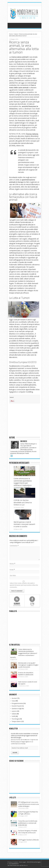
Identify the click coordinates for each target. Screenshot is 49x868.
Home (11, 34)
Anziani (14, 698)
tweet (12, 397)
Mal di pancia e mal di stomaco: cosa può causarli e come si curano (24, 524)
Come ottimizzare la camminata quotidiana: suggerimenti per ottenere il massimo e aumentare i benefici (23, 483)
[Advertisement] (24, 420)
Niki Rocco (24, 865)
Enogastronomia (17, 703)
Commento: (14, 546)
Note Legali (22, 862)
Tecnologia (15, 719)
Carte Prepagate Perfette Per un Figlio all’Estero (28, 813)
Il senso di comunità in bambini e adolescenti (26, 674)
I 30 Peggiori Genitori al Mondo (29, 840)
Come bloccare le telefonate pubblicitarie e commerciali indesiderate (28, 823)
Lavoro (14, 711)
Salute (16, 34)
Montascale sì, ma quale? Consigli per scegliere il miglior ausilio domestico (28, 665)
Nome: (12, 564)
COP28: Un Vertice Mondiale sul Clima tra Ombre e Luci (23, 502)
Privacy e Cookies (13, 862)
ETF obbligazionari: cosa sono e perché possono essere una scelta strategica (29, 804)
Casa (13, 701)
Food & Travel (16, 706)
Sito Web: (13, 575)
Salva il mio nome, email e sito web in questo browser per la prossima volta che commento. (24, 585)
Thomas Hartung (32, 134)
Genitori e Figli (16, 709)
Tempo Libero (16, 721)
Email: (12, 570)
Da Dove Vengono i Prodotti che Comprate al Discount (28, 832)
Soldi (13, 716)
